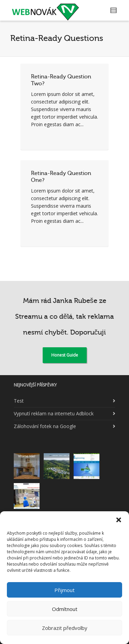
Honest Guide (65, 355)
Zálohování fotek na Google (45, 426)
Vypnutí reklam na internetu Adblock (54, 413)
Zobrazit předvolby (65, 628)
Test (19, 401)
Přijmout (64, 590)
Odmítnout (65, 609)
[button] (119, 520)
